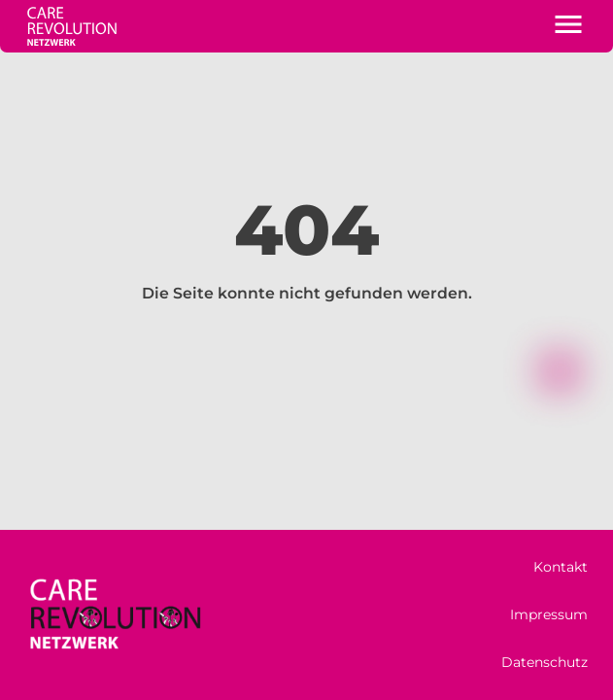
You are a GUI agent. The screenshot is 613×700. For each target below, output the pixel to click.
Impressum (549, 614)
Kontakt (561, 567)
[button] (568, 26)
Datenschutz (545, 662)
